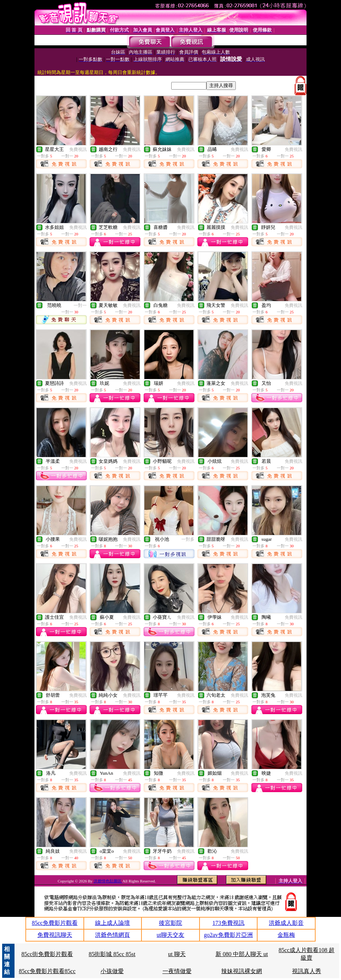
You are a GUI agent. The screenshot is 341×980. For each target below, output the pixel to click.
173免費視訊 (229, 923)
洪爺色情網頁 (112, 935)
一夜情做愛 (177, 971)
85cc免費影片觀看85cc (47, 971)
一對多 (188, 539)
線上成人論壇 (112, 923)
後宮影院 (170, 923)
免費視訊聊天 (55, 935)
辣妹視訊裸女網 (242, 971)
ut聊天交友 (170, 935)
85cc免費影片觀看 (55, 923)
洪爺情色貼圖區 (108, 881)
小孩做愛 (112, 971)
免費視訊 (78, 149)
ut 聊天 (177, 954)
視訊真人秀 (307, 971)
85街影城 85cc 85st (112, 954)
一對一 (80, 305)
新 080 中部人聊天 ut (242, 954)
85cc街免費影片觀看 (47, 954)
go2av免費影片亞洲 (228, 935)
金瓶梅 (286, 935)
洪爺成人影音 (286, 923)
